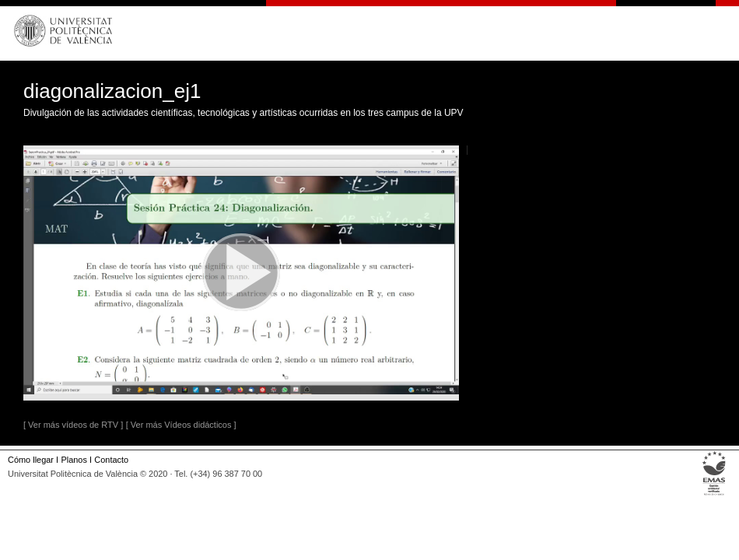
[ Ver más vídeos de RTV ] (73, 425)
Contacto (111, 460)
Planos (74, 460)
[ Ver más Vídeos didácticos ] (181, 425)
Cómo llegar (31, 460)
